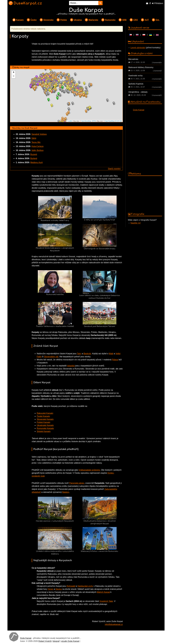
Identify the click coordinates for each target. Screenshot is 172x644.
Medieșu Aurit (36, 162)
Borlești (34, 158)
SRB (124, 20)
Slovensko (48, 20)
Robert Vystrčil (45, 641)
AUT (147, 20)
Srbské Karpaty (44, 431)
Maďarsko (93, 20)
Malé (111, 354)
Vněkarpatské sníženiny (89, 470)
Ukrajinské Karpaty (45, 425)
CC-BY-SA (118, 121)
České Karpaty (43, 416)
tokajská (71, 366)
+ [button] (14, 72)
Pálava (115, 360)
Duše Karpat (139, 110)
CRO (136, 20)
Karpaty (20, 20)
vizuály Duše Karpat (70, 641)
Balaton (66, 492)
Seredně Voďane (39, 134)
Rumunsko (110, 20)
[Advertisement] (145, 194)
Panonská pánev (77, 483)
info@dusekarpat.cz (114, 624)
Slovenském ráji (51, 357)
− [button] (14, 76)
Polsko (64, 20)
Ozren (51, 589)
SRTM (94, 121)
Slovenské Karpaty (45, 419)
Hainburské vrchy (85, 586)
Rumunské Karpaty (45, 428)
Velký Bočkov (37, 150)
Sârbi (34, 138)
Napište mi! (136, 223)
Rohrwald (71, 586)
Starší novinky (114, 169)
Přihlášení (158, 3)
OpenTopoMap (110, 121)
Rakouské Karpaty (45, 413)
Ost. (158, 20)
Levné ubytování (138, 48)
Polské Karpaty (44, 422)
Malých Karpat (103, 592)
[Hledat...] (84, 3)
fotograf (56, 641)
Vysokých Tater (106, 601)
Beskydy (87, 354)
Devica (59, 589)
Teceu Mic (36, 142)
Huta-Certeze (37, 146)
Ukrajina (78, 20)
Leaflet (70, 121)
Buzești (34, 154)
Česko (34, 20)
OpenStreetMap (86, 121)
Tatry (79, 354)
